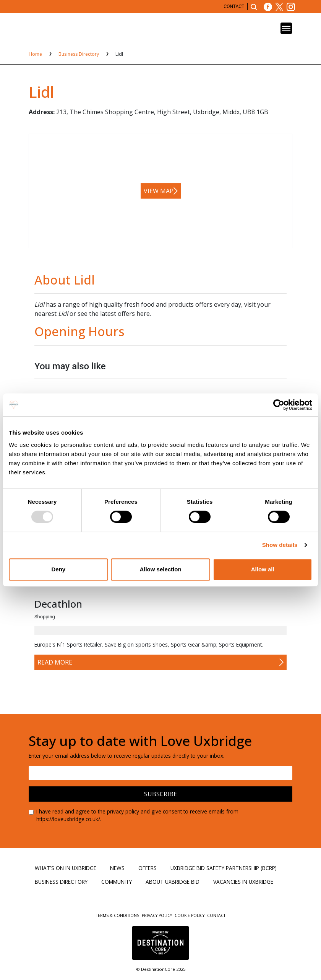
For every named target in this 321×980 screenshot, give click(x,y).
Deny (58, 569)
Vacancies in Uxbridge (243, 882)
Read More (55, 662)
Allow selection (160, 569)
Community (117, 882)
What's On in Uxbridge (66, 868)
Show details (280, 545)
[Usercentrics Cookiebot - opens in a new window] (279, 405)
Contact (234, 6)
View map (159, 191)
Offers (148, 868)
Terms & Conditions (118, 915)
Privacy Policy (157, 915)
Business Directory (79, 54)
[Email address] (160, 773)
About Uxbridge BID (173, 882)
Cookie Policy (190, 915)
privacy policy (123, 811)
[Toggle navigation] (286, 28)
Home (36, 54)
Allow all (263, 569)
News (117, 868)
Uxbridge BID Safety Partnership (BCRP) (224, 868)
